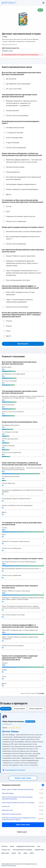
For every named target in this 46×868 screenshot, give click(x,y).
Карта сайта (5, 853)
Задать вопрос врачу (23, 825)
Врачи (12, 846)
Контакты (5, 846)
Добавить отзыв (7, 51)
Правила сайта (39, 850)
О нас (39, 846)
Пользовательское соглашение (22, 850)
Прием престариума (8, 793)
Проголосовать (23, 344)
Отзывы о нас (6, 850)
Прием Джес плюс (7, 810)
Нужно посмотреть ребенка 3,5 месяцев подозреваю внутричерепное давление (17, 798)
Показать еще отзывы (23, 778)
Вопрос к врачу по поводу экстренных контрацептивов (18, 789)
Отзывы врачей (19, 709)
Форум (14, 853)
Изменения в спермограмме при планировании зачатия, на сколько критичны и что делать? (19, 819)
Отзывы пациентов (36, 709)
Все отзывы (6, 709)
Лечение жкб (6, 806)
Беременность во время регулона (12, 814)
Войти (32, 853)
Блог (20, 853)
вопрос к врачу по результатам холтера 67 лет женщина (18, 803)
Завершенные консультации (25, 846)
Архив (25, 853)
